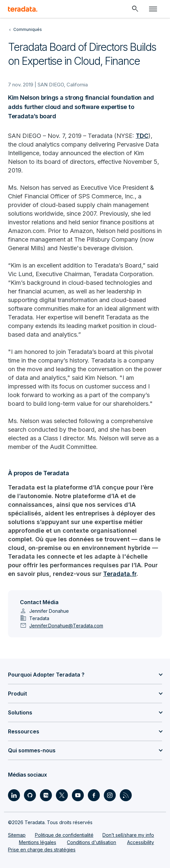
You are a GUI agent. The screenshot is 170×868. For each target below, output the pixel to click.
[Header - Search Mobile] (135, 9)
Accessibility (141, 842)
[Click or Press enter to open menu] (153, 9)
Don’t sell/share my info (128, 835)
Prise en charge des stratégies (42, 850)
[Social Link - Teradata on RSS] (126, 795)
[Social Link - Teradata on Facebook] (94, 795)
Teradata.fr (120, 574)
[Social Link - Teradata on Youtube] (78, 795)
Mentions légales (38, 842)
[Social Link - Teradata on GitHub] (30, 795)
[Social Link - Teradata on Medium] (46, 795)
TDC (142, 136)
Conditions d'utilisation (91, 842)
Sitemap (17, 835)
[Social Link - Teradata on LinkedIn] (14, 795)
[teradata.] (23, 9)
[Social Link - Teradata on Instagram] (110, 795)
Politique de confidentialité (64, 835)
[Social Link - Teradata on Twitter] (62, 795)
